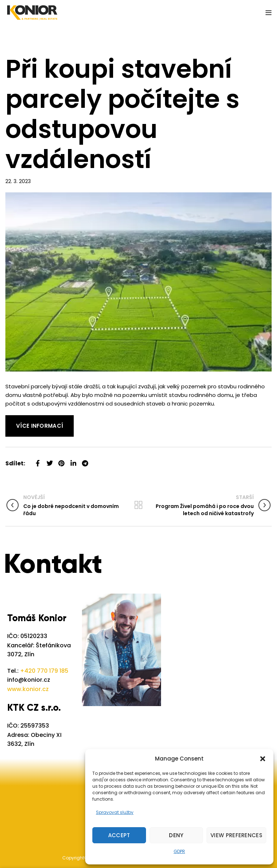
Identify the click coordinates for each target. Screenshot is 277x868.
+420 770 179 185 (44, 671)
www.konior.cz (28, 689)
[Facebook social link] (38, 461)
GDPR (179, 851)
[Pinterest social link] (61, 461)
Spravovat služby (115, 812)
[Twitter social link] (50, 461)
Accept (119, 835)
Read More (20, 419)
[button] (263, 759)
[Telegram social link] (85, 461)
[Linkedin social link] (73, 461)
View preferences (236, 835)
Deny (176, 835)
